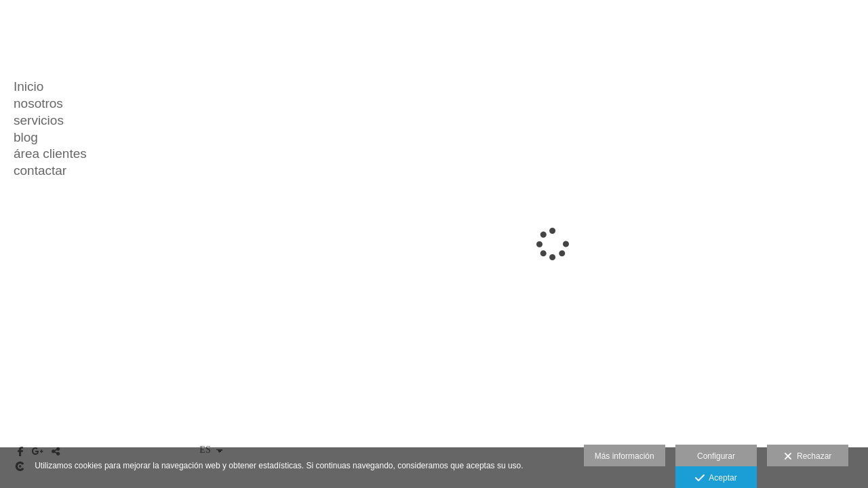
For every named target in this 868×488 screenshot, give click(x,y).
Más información (625, 456)
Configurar (716, 456)
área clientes (50, 154)
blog (26, 137)
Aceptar (716, 479)
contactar (40, 170)
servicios (39, 120)
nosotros (38, 103)
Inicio (28, 86)
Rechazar (808, 457)
